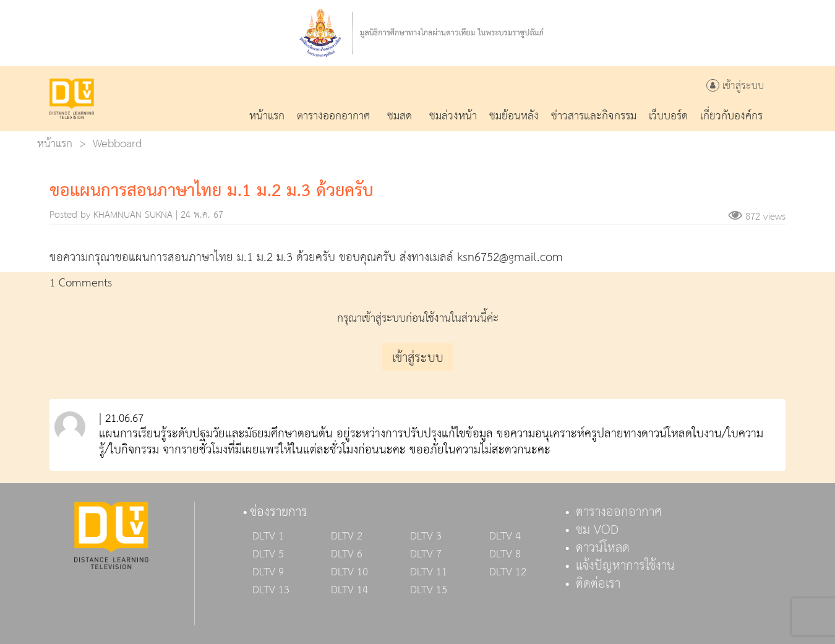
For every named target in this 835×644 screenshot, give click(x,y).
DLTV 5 (268, 554)
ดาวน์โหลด (603, 548)
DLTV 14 (349, 590)
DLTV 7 (426, 554)
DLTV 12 (508, 572)
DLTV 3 (426, 536)
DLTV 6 (347, 554)
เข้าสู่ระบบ (735, 86)
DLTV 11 (429, 572)
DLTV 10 (349, 572)
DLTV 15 (429, 590)
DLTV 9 (268, 572)
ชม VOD (597, 530)
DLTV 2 (347, 536)
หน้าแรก (55, 144)
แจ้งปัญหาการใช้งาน (625, 566)
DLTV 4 (505, 536)
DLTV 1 (268, 536)
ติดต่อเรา (598, 584)
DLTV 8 (505, 554)
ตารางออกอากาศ (619, 512)
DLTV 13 (271, 590)
